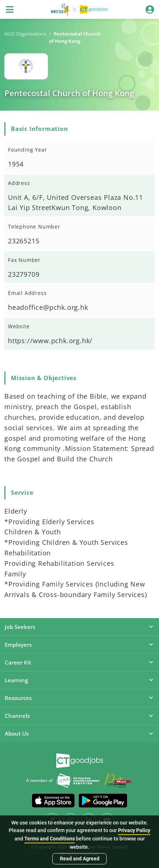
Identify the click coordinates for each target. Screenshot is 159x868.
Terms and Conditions (50, 839)
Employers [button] (79, 645)
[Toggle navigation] (9, 9)
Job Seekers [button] (79, 627)
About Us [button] (79, 733)
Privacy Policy (134, 830)
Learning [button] (79, 680)
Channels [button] (79, 716)
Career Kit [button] (79, 662)
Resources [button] (79, 698)
